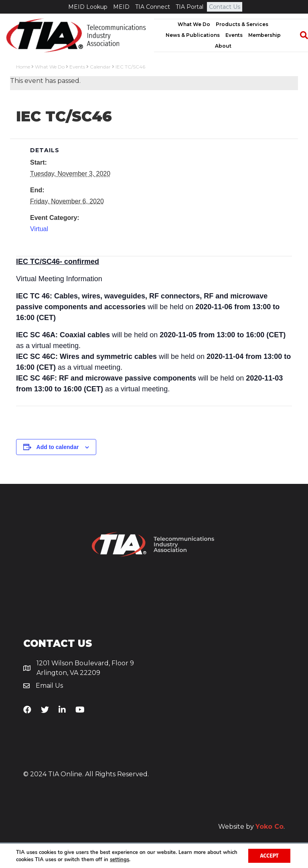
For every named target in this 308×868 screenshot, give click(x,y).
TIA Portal (189, 7)
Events (234, 35)
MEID (121, 7)
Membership (264, 35)
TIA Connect (153, 7)
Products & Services (242, 24)
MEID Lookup (88, 7)
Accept (269, 855)
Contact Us (225, 7)
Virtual (39, 229)
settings (136, 859)
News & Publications (193, 35)
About (223, 46)
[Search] (300, 35)
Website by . (251, 827)
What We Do (194, 24)
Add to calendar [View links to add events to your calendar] (58, 447)
